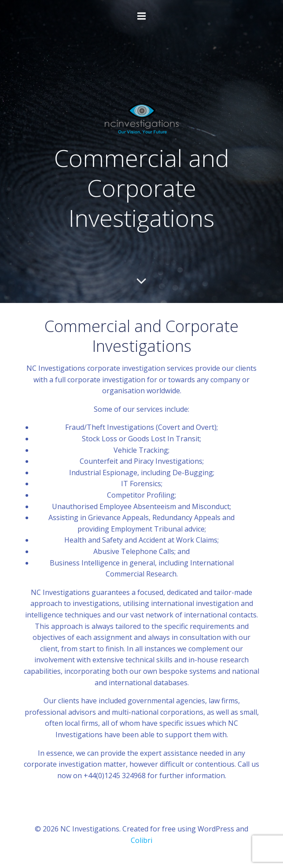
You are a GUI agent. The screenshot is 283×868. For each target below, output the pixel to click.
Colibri (141, 840)
